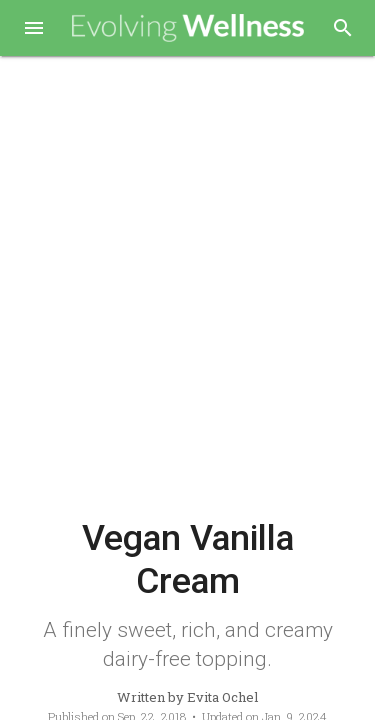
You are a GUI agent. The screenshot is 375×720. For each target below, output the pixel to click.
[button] (34, 30)
